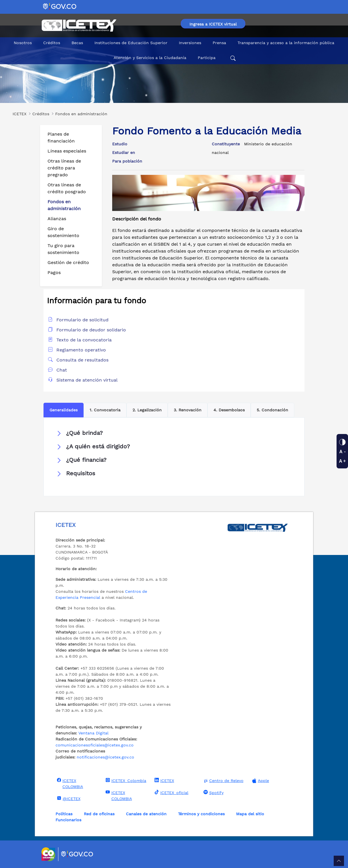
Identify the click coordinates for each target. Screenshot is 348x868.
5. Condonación (272, 410)
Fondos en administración (64, 205)
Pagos (54, 272)
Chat (62, 370)
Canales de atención (146, 814)
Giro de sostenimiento (63, 232)
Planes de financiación (61, 137)
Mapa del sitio (250, 814)
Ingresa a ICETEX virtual (213, 24)
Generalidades (64, 410)
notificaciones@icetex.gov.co (105, 757)
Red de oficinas (99, 814)
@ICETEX (68, 798)
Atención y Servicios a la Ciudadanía (150, 58)
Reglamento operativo (81, 350)
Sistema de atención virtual (87, 380)
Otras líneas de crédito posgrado (67, 188)
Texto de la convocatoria (84, 340)
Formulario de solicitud (82, 320)
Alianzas (57, 219)
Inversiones (190, 43)
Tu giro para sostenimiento (63, 249)
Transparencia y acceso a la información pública (286, 43)
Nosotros (23, 43)
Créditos (52, 43)
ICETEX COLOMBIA (69, 783)
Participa (207, 58)
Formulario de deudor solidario (91, 330)
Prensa (219, 43)
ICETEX (164, 780)
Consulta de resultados (82, 360)
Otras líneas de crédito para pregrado (64, 168)
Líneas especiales (67, 151)
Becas (77, 43)
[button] (174, 433)
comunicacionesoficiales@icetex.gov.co (95, 745)
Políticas (64, 814)
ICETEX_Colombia (125, 780)
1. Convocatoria (105, 410)
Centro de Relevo (223, 781)
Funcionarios (68, 820)
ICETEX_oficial (171, 792)
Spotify (213, 792)
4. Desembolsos (229, 410)
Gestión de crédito (68, 262)
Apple (260, 781)
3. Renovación (188, 410)
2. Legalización (147, 410)
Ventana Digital (93, 733)
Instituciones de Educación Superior (131, 43)
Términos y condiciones (201, 814)
